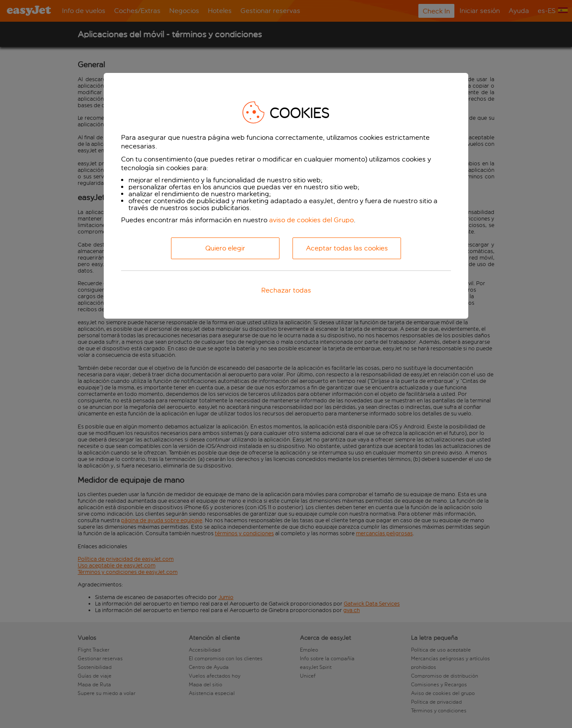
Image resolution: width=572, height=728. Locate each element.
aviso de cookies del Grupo (311, 220)
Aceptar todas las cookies (347, 248)
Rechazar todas (286, 290)
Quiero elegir (225, 248)
